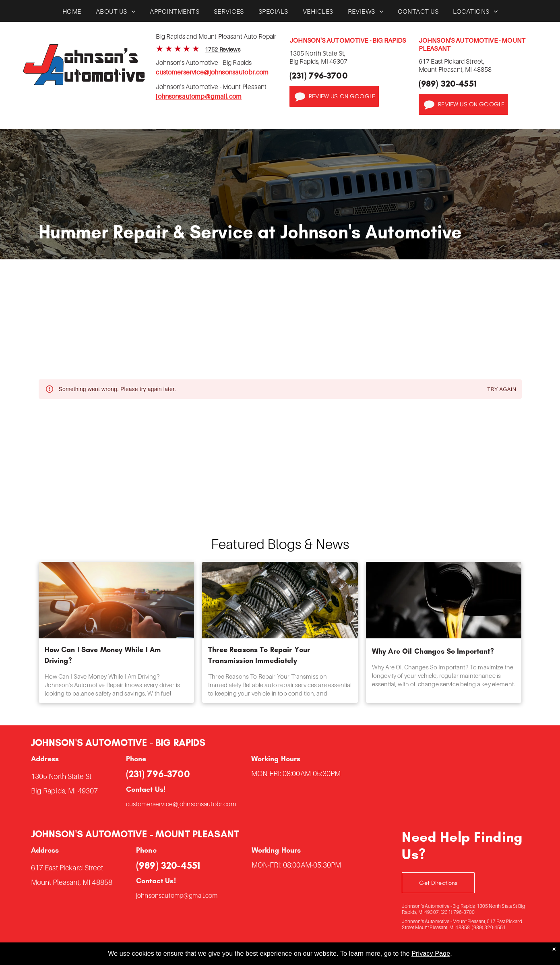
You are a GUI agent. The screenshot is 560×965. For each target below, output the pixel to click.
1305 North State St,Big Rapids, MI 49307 (319, 57)
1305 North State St (61, 776)
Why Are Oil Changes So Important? (433, 651)
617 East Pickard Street (67, 868)
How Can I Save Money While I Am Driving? (103, 655)
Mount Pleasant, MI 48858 (72, 882)
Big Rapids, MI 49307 (65, 791)
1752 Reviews (223, 49)
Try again (502, 390)
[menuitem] (72, 13)
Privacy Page (431, 954)
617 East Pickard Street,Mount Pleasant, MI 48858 (455, 65)
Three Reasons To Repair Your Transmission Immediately (259, 655)
